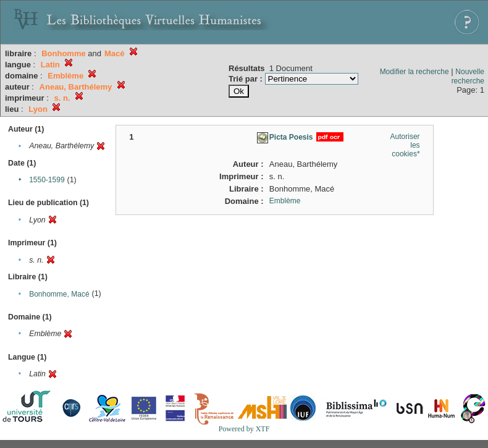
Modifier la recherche (414, 72)
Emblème (285, 201)
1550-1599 (47, 180)
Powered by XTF (244, 429)
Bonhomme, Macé (59, 294)
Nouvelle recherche (468, 76)
